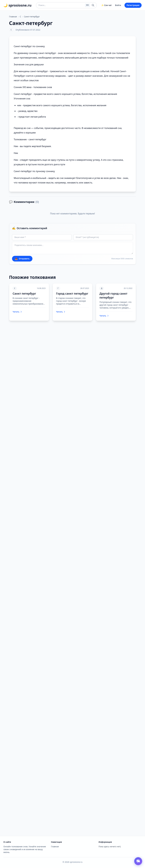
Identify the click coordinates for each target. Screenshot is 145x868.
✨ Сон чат (106, 5)
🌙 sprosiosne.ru (17, 5)
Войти (118, 5)
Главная (13, 17)
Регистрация (133, 5)
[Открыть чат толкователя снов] (138, 861)
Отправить (22, 259)
